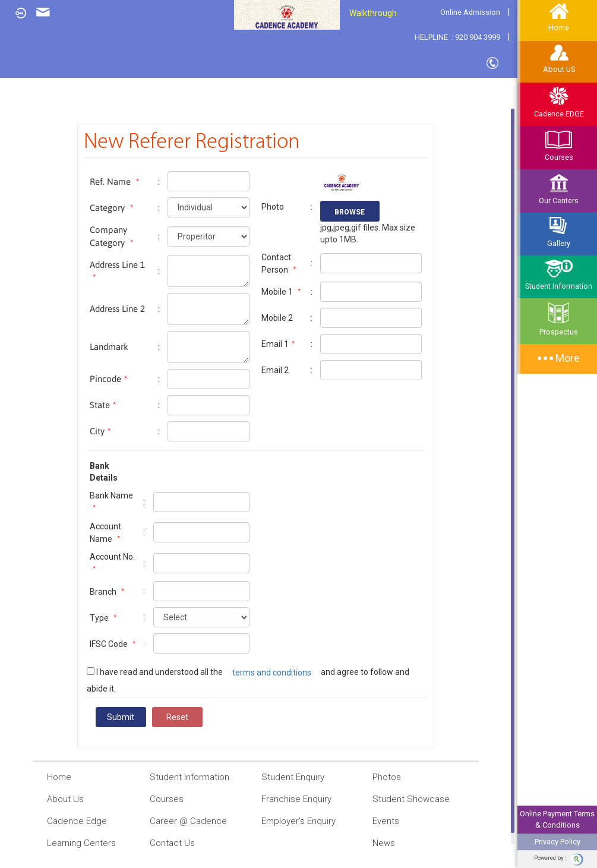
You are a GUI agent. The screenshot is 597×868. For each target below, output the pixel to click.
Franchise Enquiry (289, 800)
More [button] (559, 358)
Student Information (559, 275)
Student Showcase (404, 800)
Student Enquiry (286, 778)
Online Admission (470, 12)
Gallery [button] (559, 232)
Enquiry (43, 12)
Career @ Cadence (181, 822)
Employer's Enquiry (291, 822)
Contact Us (495, 63)
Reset (177, 717)
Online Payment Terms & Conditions (557, 819)
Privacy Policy (557, 842)
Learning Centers (74, 844)
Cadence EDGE (559, 102)
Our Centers (559, 189)
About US (559, 59)
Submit (121, 717)
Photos (380, 778)
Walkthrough (373, 13)
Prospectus (559, 319)
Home (52, 777)
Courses (559, 146)
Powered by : (559, 859)
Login (18, 13)
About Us (58, 800)
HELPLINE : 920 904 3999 (457, 37)
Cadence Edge (70, 822)
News (377, 844)
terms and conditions (272, 673)
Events (379, 822)
